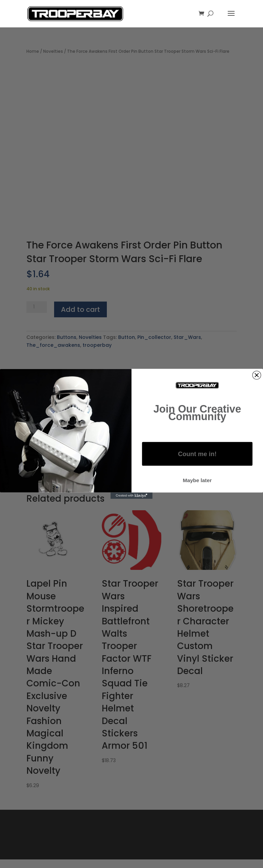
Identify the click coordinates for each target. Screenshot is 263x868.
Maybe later (197, 480)
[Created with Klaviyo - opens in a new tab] (132, 496)
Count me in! (197, 454)
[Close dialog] (257, 375)
